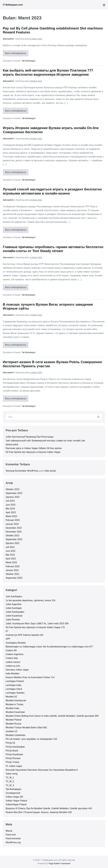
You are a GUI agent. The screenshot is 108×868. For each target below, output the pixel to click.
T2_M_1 (10, 778)
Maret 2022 (11, 562)
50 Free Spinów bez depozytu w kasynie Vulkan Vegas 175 (35, 627)
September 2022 (14, 539)
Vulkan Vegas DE (14, 797)
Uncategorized (13, 793)
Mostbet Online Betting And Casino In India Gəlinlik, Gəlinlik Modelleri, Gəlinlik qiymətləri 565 (52, 716)
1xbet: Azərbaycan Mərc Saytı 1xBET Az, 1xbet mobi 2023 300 (37, 624)
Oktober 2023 (12, 489)
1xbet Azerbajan (14, 608)
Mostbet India (12, 708)
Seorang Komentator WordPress (22, 471)
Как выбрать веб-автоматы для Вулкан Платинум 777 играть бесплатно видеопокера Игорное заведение (48, 72)
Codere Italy (12, 658)
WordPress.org (13, 842)
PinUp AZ (10, 743)
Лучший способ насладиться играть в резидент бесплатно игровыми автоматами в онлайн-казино (52, 191)
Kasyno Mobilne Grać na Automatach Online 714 (30, 677)
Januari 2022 (12, 570)
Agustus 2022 (13, 543)
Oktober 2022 (12, 536)
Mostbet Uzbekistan (16, 735)
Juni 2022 (11, 551)
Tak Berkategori (29, 61)
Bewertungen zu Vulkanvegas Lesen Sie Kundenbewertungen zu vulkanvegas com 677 (49, 647)
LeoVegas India (13, 685)
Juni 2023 (11, 505)
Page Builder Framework (59, 863)
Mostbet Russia (13, 724)
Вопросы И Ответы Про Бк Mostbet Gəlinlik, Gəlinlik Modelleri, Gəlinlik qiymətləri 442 (49, 808)
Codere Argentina (14, 654)
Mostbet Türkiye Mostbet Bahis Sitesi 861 (26, 728)
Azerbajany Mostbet (16, 643)
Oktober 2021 (12, 574)
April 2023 (11, 512)
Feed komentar (13, 838)
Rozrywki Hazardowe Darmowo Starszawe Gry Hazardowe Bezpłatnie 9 (42, 770)
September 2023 (14, 493)
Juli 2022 (10, 547)
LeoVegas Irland (14, 689)
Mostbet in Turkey (15, 704)
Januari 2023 (12, 524)
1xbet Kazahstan (14, 616)
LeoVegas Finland (15, 681)
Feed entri (11, 835)
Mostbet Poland (13, 720)
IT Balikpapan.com (13, 5)
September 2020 (14, 578)
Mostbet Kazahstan (15, 712)
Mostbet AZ (11, 697)
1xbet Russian (13, 620)
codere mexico (13, 662)
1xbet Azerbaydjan (15, 612)
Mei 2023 (10, 509)
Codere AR (11, 650)
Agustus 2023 (13, 497)
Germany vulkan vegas (17, 670)
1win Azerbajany (14, 596)
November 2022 (14, 532)
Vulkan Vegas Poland (16, 801)
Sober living (12, 774)
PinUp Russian (13, 758)
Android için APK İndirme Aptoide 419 (24, 635)
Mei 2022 (10, 555)
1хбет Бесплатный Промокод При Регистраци (30, 437)
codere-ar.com (13, 666)
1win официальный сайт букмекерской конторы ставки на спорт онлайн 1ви (45, 441)
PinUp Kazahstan (14, 754)
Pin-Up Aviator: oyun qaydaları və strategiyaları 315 (31, 739)
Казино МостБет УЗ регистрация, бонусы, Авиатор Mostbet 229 (39, 812)
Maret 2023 (11, 516)
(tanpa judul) (12, 444)
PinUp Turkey (12, 762)
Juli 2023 (10, 501)
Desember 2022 (14, 528)
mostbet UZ (12, 731)
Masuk (9, 831)
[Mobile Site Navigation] (104, 5)
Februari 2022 (13, 566)
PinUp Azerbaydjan (15, 747)
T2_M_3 (10, 785)
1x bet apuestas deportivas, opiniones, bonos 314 (30, 600)
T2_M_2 (10, 781)
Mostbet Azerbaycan (16, 700)
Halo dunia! (50, 471)
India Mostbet (12, 674)
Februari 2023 (13, 520)
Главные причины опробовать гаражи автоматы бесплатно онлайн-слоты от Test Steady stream (53, 249)
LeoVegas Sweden (15, 693)
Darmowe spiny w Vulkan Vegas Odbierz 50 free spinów (34, 448)
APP (8, 639)
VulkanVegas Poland (16, 804)
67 (7, 631)
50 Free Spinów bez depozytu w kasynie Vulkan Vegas (33, 452)
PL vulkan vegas (14, 766)
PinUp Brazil (12, 751)
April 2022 (11, 559)
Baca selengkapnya (17, 54)
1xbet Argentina (13, 604)
